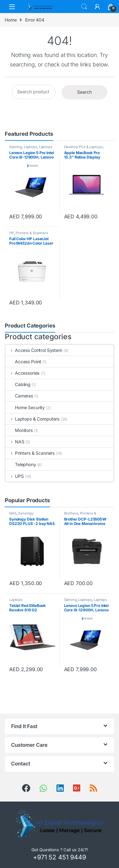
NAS (15, 442)
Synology (26, 513)
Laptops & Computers (31, 149)
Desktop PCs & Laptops (83, 147)
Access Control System (34, 350)
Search (84, 7)
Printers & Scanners (32, 233)
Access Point (23, 362)
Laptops (30, 147)
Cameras (19, 396)
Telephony (21, 464)
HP (12, 233)
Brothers (71, 513)
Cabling (18, 384)
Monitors (19, 430)
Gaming (16, 147)
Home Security (25, 407)
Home (11, 20)
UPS (14, 476)
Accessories (22, 373)
